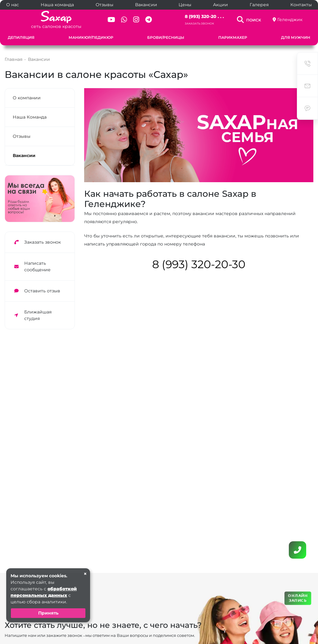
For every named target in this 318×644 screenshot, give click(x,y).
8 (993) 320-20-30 (199, 264)
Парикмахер (233, 37)
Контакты (301, 5)
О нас (13, 5)
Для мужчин (296, 37)
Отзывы (104, 5)
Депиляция (21, 37)
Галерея (259, 5)
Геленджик (290, 20)
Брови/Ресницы (166, 37)
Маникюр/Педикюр (91, 37)
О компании (27, 98)
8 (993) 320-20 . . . (204, 16)
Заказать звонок (199, 23)
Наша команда (57, 5)
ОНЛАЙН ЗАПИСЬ (298, 598)
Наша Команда (30, 117)
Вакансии (146, 5)
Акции (220, 5)
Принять (48, 613)
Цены (185, 5)
